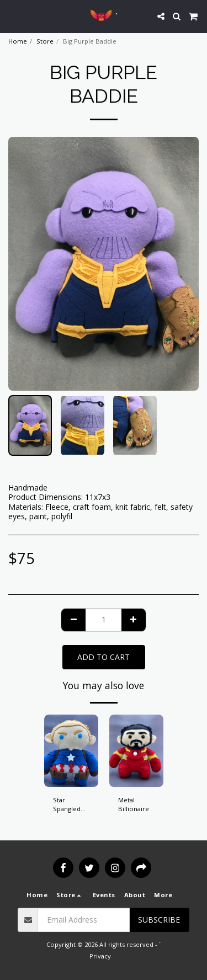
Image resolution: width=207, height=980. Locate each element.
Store (45, 41)
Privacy (100, 956)
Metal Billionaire (134, 805)
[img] (71, 751)
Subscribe (159, 920)
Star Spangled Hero (67, 805)
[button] (12, 16)
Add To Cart (104, 657)
